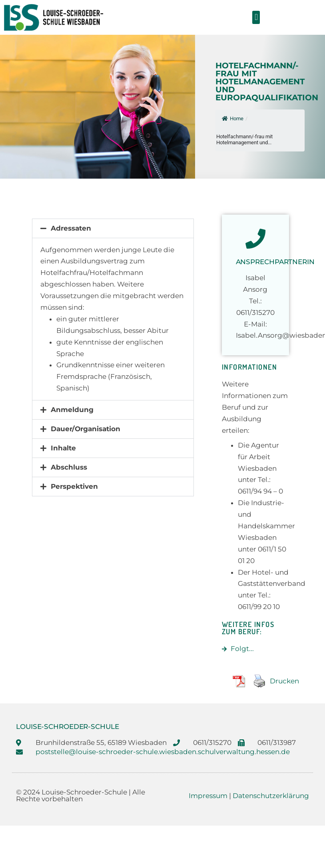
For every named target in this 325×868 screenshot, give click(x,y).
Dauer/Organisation (86, 429)
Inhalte (63, 448)
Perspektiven (74, 486)
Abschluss (69, 467)
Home (233, 118)
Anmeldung (72, 410)
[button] (256, 17)
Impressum (208, 796)
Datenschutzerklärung (271, 796)
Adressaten (71, 228)
